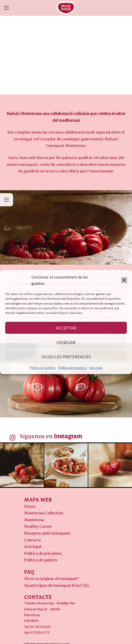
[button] (124, 280)
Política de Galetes (43, 368)
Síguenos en (51, 436)
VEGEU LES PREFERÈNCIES (66, 357)
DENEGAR (66, 342)
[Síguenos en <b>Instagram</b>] (12, 438)
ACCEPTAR (66, 328)
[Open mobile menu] (7, 8)
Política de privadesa (72, 368)
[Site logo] (66, 7)
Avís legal (96, 368)
